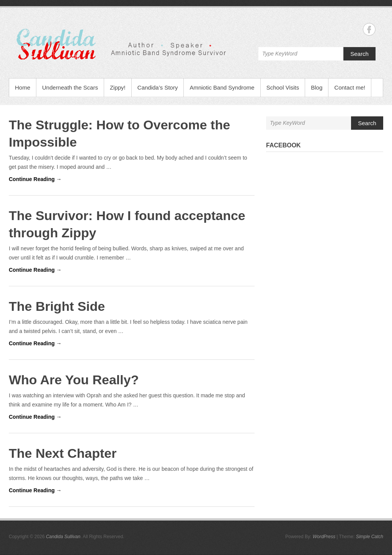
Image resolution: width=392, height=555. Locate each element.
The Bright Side (57, 306)
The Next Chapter (63, 453)
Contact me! (350, 87)
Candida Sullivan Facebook (369, 29)
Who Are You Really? (74, 380)
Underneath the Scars (70, 87)
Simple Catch (370, 537)
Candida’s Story (158, 87)
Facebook (283, 145)
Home (23, 87)
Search (359, 54)
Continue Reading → (35, 179)
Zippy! (118, 87)
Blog (317, 87)
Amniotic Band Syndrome (222, 87)
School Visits (283, 87)
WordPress (324, 537)
